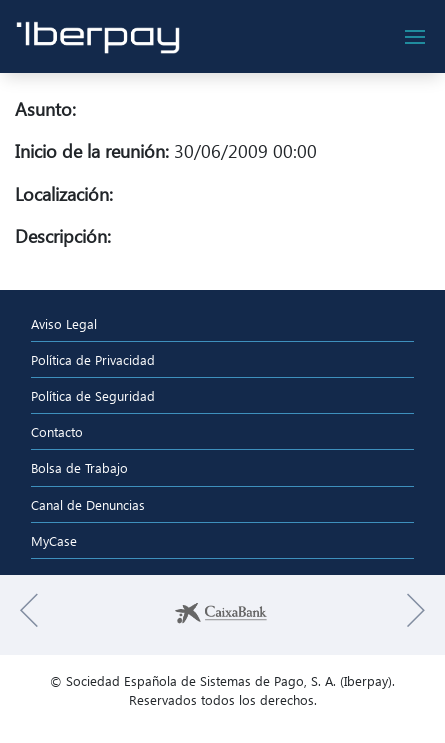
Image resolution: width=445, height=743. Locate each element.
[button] (29, 615)
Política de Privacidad (93, 359)
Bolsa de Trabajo (79, 467)
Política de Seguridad (93, 395)
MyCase (54, 540)
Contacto (57, 431)
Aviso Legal (64, 323)
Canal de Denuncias (88, 504)
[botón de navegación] (415, 37)
